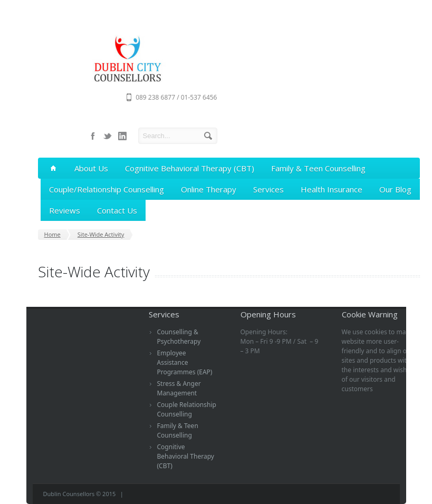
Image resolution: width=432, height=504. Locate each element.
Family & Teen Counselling (318, 168)
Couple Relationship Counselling (187, 409)
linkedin (122, 136)
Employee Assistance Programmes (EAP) (185, 362)
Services (268, 189)
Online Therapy (209, 189)
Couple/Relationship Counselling (107, 189)
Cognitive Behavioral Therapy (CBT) (190, 168)
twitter (108, 136)
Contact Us (117, 210)
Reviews (65, 210)
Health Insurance (332, 189)
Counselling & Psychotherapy (179, 337)
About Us (91, 168)
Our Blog (395, 189)
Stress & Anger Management (179, 388)
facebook (93, 136)
